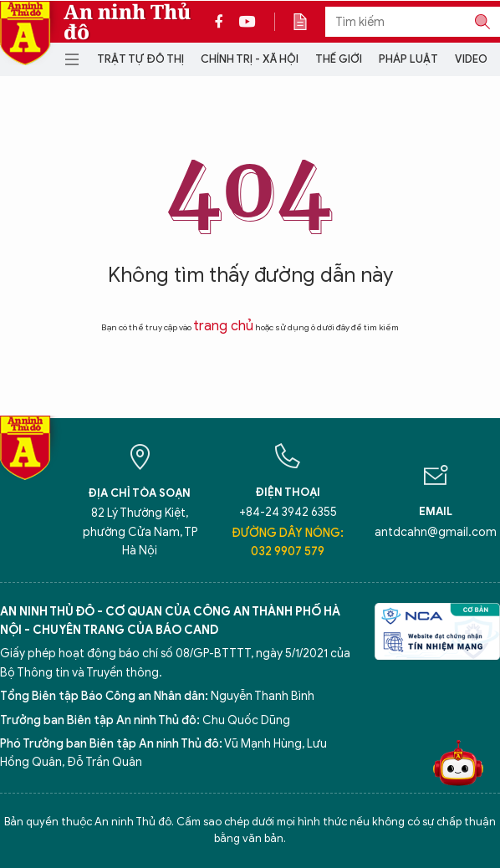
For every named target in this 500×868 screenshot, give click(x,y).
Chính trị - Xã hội (250, 59)
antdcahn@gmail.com (436, 532)
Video (471, 59)
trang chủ (223, 326)
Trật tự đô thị (140, 59)
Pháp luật (408, 59)
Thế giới (339, 59)
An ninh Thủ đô (127, 22)
